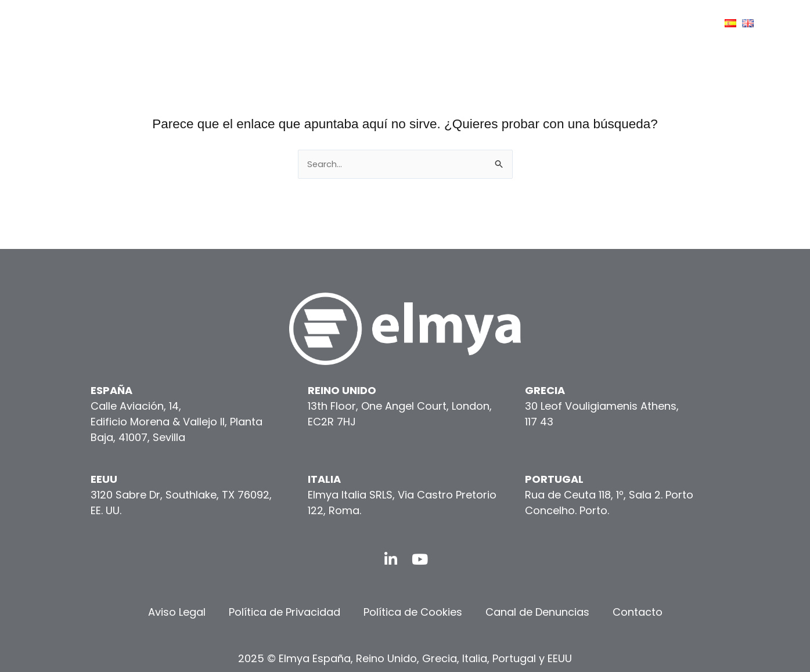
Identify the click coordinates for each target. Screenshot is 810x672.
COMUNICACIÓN (585, 23)
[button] (281, 24)
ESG (516, 23)
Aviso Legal (177, 612)
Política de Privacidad (285, 612)
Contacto (638, 612)
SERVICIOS (454, 23)
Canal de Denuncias (537, 612)
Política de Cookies (413, 612)
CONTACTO (672, 23)
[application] (402, 23)
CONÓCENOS (372, 23)
